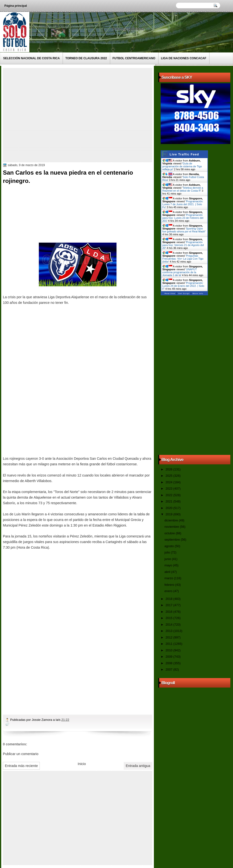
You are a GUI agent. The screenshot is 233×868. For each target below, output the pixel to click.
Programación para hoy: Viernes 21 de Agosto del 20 (183, 245)
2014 (169, 625)
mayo (169, 565)
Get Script (184, 294)
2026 (169, 469)
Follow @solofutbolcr (129, 29)
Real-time (170, 294)
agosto (169, 546)
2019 (169, 514)
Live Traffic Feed (184, 154)
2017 (169, 605)
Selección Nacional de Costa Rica (31, 58)
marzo (169, 578)
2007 (169, 669)
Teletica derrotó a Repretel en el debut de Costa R (183, 189)
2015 (169, 618)
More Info (198, 294)
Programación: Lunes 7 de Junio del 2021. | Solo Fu (183, 204)
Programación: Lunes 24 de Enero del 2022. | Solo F (183, 286)
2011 (169, 644)
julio (167, 552)
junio (168, 559)
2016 (169, 612)
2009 (169, 657)
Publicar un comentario (21, 754)
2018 (169, 599)
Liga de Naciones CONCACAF (184, 58)
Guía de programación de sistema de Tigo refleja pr (182, 166)
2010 (169, 650)
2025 (169, 476)
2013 (169, 631)
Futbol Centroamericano (134, 58)
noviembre (172, 527)
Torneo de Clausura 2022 (86, 58)
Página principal (16, 6)
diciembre (171, 520)
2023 (169, 489)
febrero (170, 585)
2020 (169, 508)
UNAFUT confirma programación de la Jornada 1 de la (180, 272)
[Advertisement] (46, 115)
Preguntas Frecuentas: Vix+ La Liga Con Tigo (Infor (183, 259)
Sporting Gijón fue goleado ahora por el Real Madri (184, 230)
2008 (169, 663)
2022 (169, 495)
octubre (170, 533)
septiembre (172, 540)
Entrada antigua (138, 766)
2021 (169, 501)
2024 (169, 482)
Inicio (82, 764)
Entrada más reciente (21, 766)
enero (169, 591)
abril (168, 572)
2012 (169, 637)
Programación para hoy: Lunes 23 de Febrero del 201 (183, 218)
